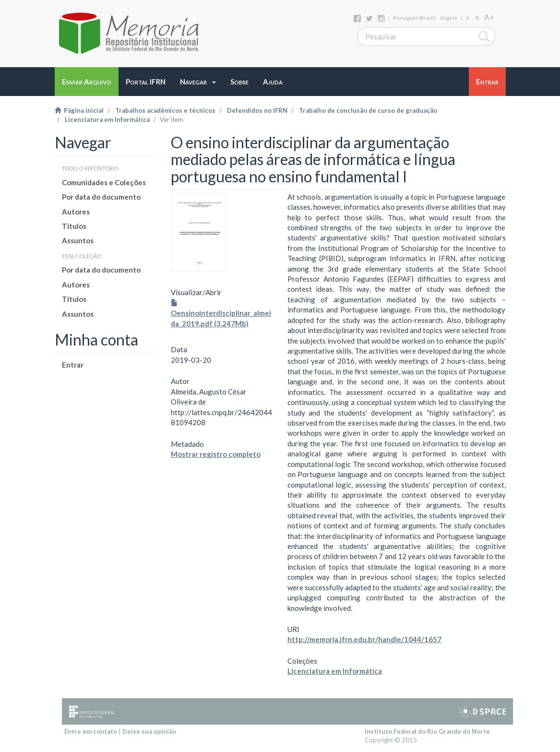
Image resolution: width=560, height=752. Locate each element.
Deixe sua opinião (149, 731)
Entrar (73, 365)
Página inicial (79, 110)
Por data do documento (101, 197)
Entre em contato (91, 731)
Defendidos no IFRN (257, 110)
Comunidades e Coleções (104, 182)
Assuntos (78, 240)
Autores (76, 212)
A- (468, 18)
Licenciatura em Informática (107, 119)
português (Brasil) (414, 18)
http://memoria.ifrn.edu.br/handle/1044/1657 (364, 639)
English (449, 18)
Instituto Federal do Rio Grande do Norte (427, 731)
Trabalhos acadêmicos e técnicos (165, 110)
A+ (489, 17)
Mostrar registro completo (216, 454)
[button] (198, 82)
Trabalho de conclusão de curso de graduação (368, 110)
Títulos (74, 226)
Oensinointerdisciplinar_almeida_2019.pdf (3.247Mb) (221, 314)
